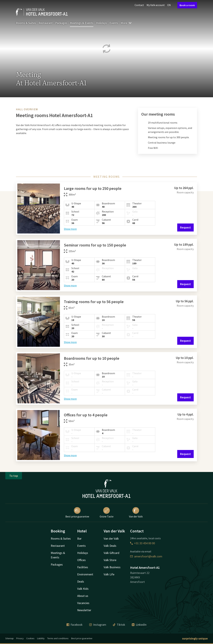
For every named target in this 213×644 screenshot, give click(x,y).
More (126, 23)
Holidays (101, 23)
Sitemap (9, 638)
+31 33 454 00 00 (143, 543)
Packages (61, 23)
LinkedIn (139, 625)
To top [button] (14, 476)
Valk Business (112, 567)
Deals (81, 581)
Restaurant (46, 23)
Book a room (187, 5)
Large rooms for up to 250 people (93, 188)
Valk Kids (83, 589)
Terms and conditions (58, 638)
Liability (41, 638)
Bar (79, 538)
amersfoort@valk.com (146, 556)
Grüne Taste (107, 513)
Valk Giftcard (111, 553)
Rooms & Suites (26, 23)
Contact (139, 5)
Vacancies (83, 603)
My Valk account (156, 5)
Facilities (83, 567)
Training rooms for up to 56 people (94, 302)
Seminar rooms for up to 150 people (95, 245)
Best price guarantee (77, 513)
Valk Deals (110, 546)
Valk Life (109, 574)
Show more (70, 229)
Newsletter (84, 610)
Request (185, 227)
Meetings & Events (82, 23)
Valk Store (110, 560)
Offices (81, 560)
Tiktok (119, 625)
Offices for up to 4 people (86, 415)
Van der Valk (136, 513)
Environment (85, 574)
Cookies (30, 638)
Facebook (75, 625)
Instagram (98, 625)
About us (83, 596)
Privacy (20, 638)
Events (114, 23)
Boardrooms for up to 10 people (92, 358)
